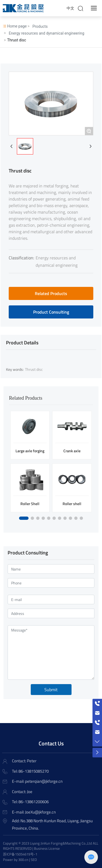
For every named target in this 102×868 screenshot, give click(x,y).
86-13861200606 (34, 802)
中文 (70, 8)
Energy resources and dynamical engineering (47, 33)
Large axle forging (30, 451)
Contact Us (51, 743)
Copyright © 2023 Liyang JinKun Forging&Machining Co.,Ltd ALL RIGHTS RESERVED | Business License (51, 846)
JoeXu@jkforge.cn (40, 812)
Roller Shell (30, 504)
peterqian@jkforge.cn (44, 781)
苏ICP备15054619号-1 (20, 854)
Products (40, 26)
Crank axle (72, 451)
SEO (34, 860)
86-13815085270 (34, 771)
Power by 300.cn (16, 860)
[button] (24, 518)
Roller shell (72, 504)
